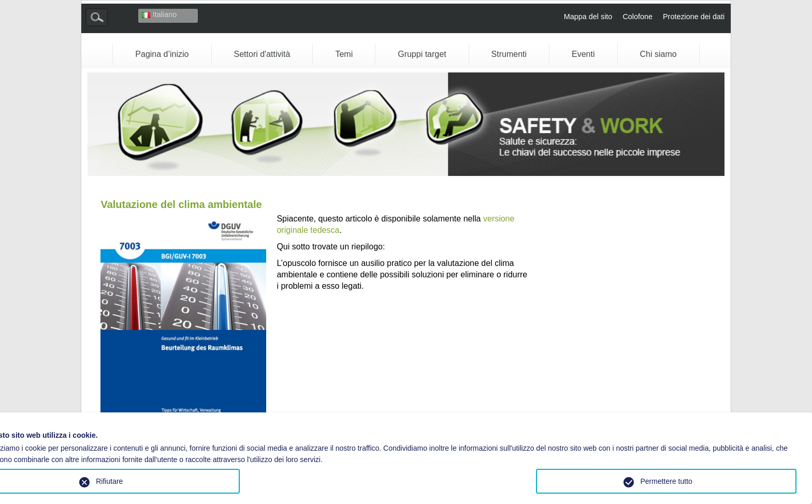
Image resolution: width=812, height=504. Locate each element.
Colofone (637, 17)
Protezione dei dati (694, 17)
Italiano (159, 14)
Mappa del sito (588, 17)
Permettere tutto (666, 481)
